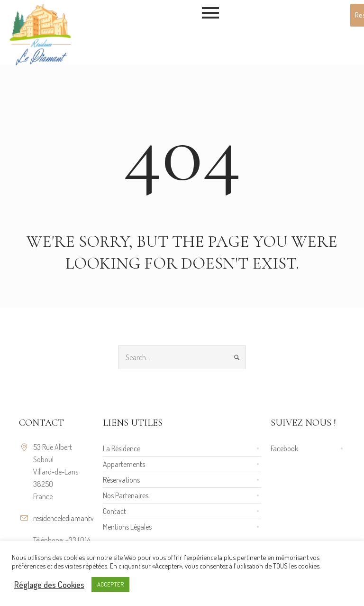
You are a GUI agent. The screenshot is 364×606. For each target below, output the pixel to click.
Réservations (121, 480)
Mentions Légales (127, 527)
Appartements (124, 464)
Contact (114, 511)
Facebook (284, 448)
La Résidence (122, 448)
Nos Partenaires (126, 495)
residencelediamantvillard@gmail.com (89, 518)
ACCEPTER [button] (110, 584)
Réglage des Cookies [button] (49, 585)
